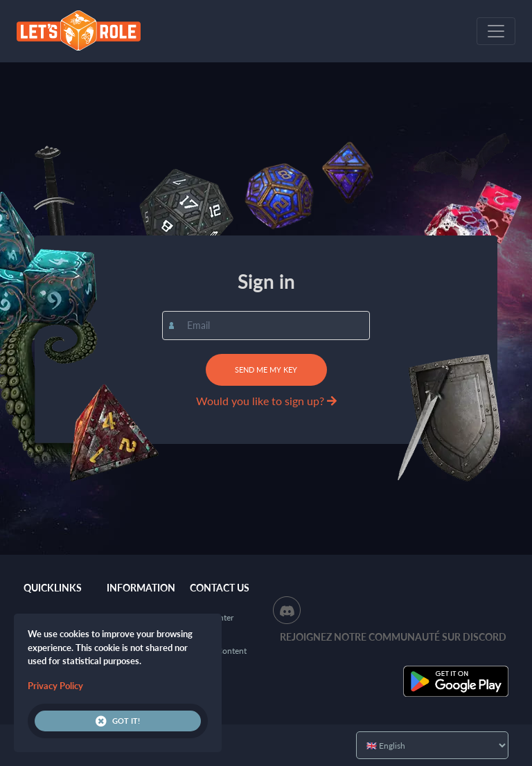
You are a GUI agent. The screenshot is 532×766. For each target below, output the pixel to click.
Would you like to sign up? (266, 401)
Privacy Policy (55, 686)
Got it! (118, 721)
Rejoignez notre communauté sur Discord (393, 637)
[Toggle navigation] (496, 31)
